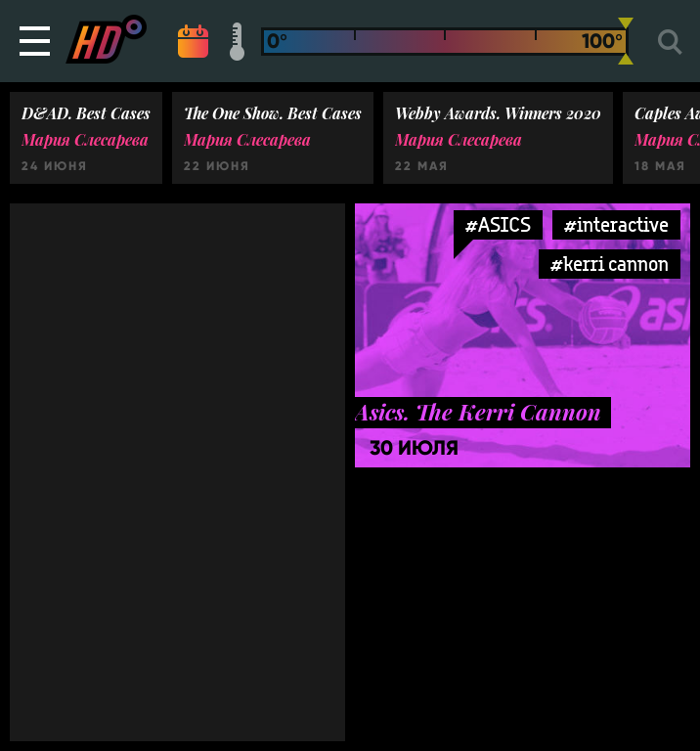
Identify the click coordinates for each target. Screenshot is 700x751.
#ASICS (498, 224)
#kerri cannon (610, 264)
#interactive (616, 224)
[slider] (626, 41)
